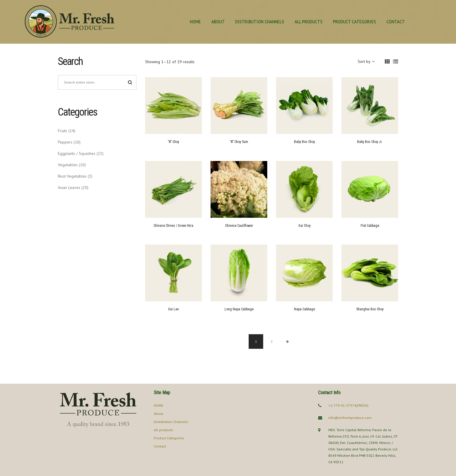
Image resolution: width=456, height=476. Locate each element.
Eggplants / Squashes (77, 153)
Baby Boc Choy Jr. (370, 142)
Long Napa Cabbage (239, 309)
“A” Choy (173, 142)
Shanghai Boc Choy (370, 309)
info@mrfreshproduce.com (350, 418)
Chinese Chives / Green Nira (173, 226)
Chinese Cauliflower (239, 226)
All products (309, 22)
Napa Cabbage (304, 309)
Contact (396, 22)
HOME (195, 22)
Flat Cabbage (370, 226)
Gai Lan (173, 309)
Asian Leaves (69, 187)
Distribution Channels (260, 22)
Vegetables (68, 165)
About (218, 22)
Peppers (65, 142)
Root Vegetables (72, 176)
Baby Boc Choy (304, 142)
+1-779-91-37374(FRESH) (348, 405)
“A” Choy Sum (239, 142)
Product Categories (355, 22)
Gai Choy (304, 226)
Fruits (63, 131)
